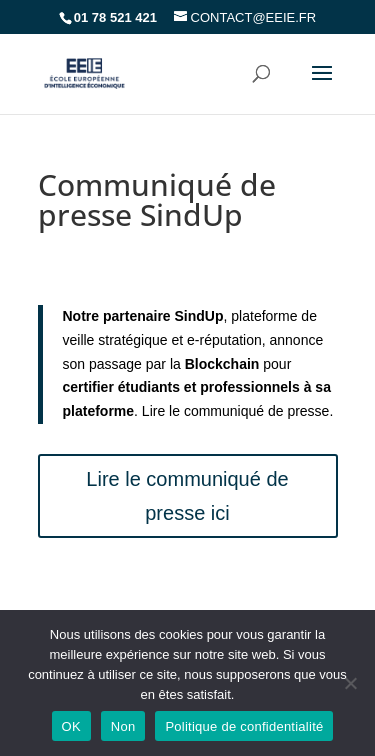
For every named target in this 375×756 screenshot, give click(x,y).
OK (71, 726)
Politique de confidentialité (244, 726)
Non (123, 726)
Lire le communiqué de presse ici (187, 496)
